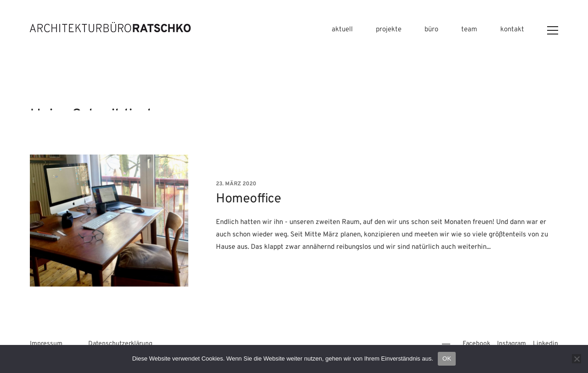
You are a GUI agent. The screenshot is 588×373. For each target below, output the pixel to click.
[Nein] (577, 359)
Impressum (46, 344)
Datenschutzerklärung (120, 344)
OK (447, 359)
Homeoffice (248, 200)
